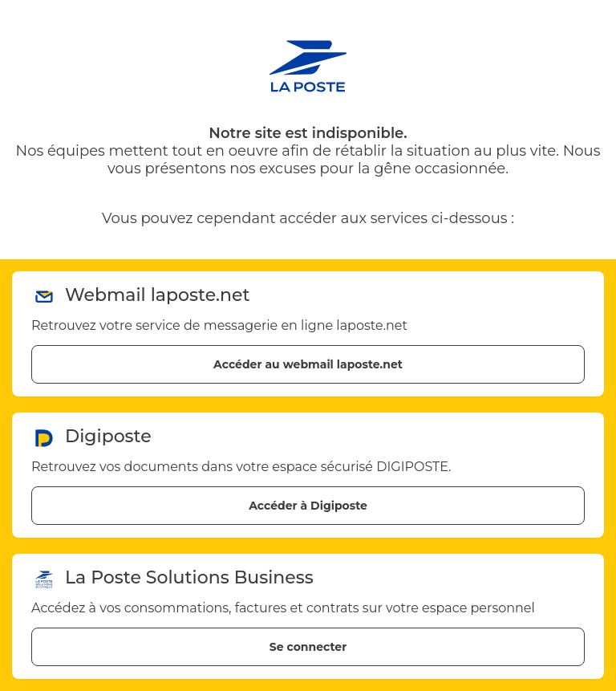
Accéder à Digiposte (308, 506)
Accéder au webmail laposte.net (308, 364)
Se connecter (308, 647)
